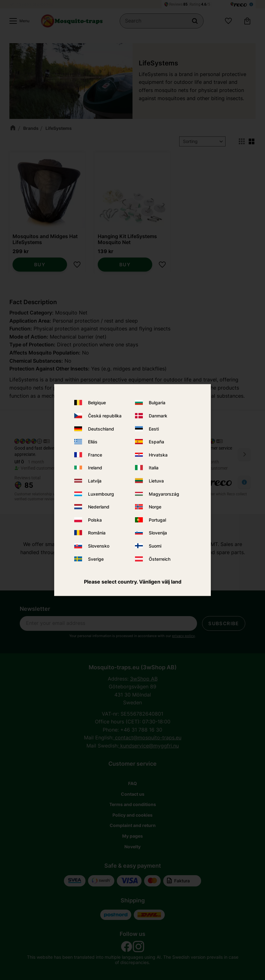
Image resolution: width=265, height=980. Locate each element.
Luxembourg (101, 494)
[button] (18, 21)
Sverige (96, 559)
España (156, 442)
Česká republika (105, 416)
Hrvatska (158, 454)
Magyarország (164, 494)
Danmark (158, 416)
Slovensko (99, 546)
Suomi (155, 546)
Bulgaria (157, 403)
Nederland (99, 507)
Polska (95, 520)
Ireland (95, 468)
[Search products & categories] (162, 21)
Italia (154, 468)
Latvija (95, 481)
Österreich (160, 559)
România (97, 533)
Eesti (154, 429)
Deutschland (101, 429)
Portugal (157, 520)
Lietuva (156, 481)
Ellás (93, 442)
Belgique (97, 403)
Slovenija (158, 533)
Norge (155, 507)
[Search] (195, 21)
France (95, 454)
